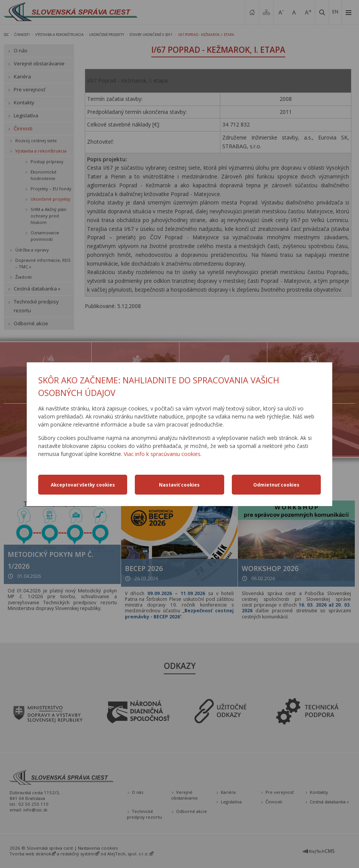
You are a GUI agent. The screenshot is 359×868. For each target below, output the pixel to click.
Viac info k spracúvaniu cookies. (163, 454)
